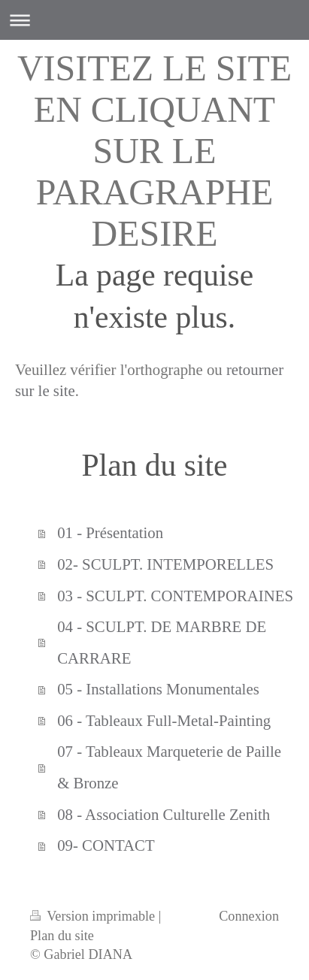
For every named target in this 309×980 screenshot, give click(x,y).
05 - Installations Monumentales (158, 689)
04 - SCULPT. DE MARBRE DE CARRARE (162, 642)
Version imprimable (94, 916)
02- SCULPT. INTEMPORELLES (165, 564)
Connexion (249, 916)
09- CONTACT (106, 845)
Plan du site (62, 936)
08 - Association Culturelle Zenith (164, 814)
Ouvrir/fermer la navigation (154, 20)
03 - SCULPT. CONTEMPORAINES (175, 596)
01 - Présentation (110, 532)
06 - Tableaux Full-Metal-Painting (164, 720)
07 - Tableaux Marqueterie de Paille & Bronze (169, 767)
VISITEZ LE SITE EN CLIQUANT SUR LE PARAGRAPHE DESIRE (154, 151)
